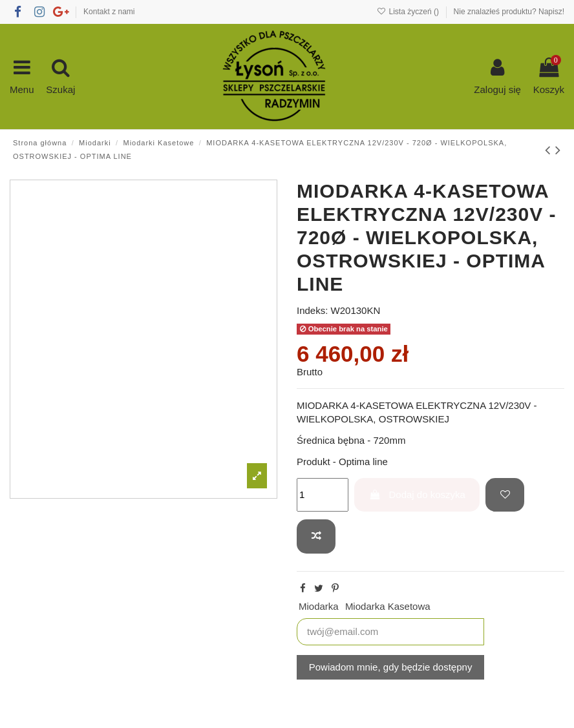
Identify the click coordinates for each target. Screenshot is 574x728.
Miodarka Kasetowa (388, 606)
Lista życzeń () (409, 12)
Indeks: (312, 310)
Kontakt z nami (109, 12)
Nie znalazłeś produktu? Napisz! (509, 12)
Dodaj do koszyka (417, 494)
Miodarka (319, 606)
